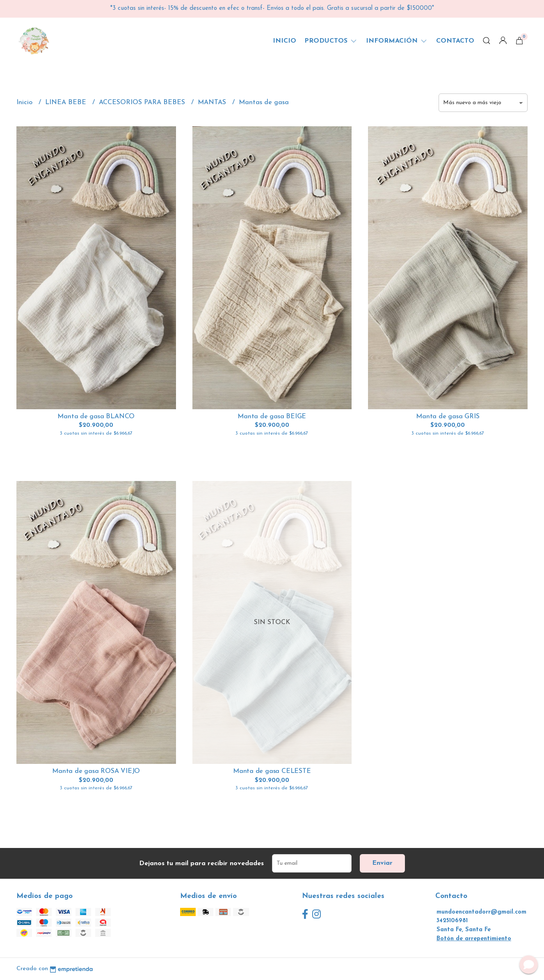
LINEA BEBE (67, 103)
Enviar (382, 863)
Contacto (455, 41)
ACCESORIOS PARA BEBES (143, 103)
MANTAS (213, 103)
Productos (331, 41)
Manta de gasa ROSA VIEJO (96, 771)
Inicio (285, 41)
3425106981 (452, 921)
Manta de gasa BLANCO (96, 417)
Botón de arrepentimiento (474, 939)
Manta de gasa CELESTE (272, 771)
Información (397, 41)
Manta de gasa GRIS (448, 417)
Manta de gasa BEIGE (272, 417)
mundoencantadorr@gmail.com (481, 912)
